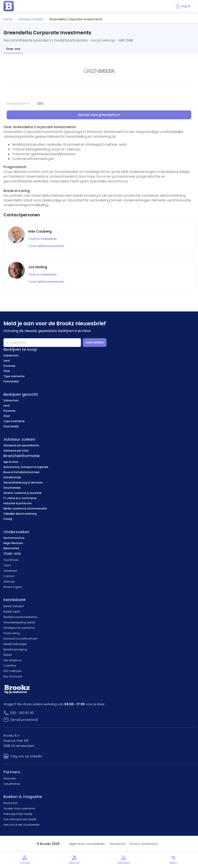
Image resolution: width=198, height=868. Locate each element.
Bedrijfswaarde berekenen (21, 617)
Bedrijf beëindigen (15, 644)
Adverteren (10, 571)
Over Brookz (11, 560)
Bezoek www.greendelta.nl (99, 115)
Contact (9, 576)
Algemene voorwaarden (87, 844)
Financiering (12, 633)
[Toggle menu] (173, 860)
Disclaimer (118, 844)
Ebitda (8, 655)
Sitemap (9, 582)
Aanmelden (95, 342)
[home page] (9, 6)
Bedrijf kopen (12, 612)
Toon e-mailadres (42, 239)
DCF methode (12, 671)
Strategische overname (19, 628)
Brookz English (13, 587)
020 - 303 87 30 (22, 713)
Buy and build (13, 676)
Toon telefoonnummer (46, 246)
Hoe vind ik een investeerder (21, 825)
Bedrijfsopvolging (15, 649)
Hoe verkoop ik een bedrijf (20, 819)
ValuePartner (12, 784)
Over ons (13, 49)
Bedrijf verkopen (14, 606)
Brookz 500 (11, 803)
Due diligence (12, 660)
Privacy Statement (144, 844)
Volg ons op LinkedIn (26, 756)
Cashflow (10, 666)
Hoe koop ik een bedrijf (18, 814)
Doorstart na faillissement (20, 639)
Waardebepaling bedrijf (19, 622)
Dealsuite (10, 778)
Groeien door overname (19, 808)
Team (7, 565)
